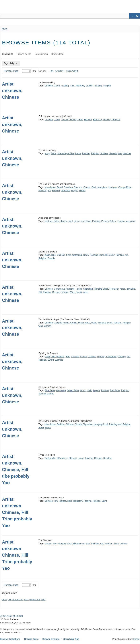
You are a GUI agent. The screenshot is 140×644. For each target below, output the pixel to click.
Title (52, 71)
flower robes (84, 323)
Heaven (88, 120)
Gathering (88, 289)
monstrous (86, 221)
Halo (72, 86)
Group (83, 390)
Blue (54, 255)
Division (92, 357)
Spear (48, 428)
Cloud (57, 86)
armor (47, 357)
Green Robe (73, 390)
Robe (41, 428)
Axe (53, 357)
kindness (113, 187)
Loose (81, 458)
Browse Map (58, 54)
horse (78, 153)
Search (137, 16)
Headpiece (102, 187)
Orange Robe (125, 187)
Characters (62, 458)
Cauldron (68, 187)
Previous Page (11, 71)
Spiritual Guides (46, 394)
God (94, 187)
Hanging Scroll (97, 255)
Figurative (88, 424)
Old (40, 292)
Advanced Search (132, 16)
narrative (131, 289)
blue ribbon (50, 424)
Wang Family (76, 292)
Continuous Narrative (64, 289)
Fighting (101, 357)
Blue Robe (50, 390)
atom (4, 600)
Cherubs (78, 187)
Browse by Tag (24, 54)
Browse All (8, 54)
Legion (96, 390)
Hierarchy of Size (66, 153)
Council (65, 120)
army (47, 153)
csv (10, 600)
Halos (94, 323)
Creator (59, 71)
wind (41, 326)
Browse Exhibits (51, 639)
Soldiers (104, 153)
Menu (5, 29)
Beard (60, 187)
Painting (98, 86)
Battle (54, 153)
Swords (113, 153)
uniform (124, 544)
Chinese (49, 86)
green (77, 221)
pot (49, 191)
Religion (107, 86)
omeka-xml (35, 600)
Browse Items (31, 639)
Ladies (89, 86)
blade (47, 255)
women (48, 326)
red (126, 255)
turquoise (65, 191)
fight (71, 221)
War (120, 153)
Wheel (82, 191)
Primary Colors (109, 221)
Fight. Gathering (74, 255)
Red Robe (115, 390)
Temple (65, 292)
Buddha (61, 424)
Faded (79, 289)
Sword (51, 360)
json (26, 600)
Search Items (41, 54)
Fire (56, 501)
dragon (48, 544)
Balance (60, 357)
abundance (50, 187)
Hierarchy (80, 86)
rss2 (43, 600)
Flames (63, 501)
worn (86, 292)
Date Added (72, 71)
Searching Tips (71, 639)
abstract (49, 221)
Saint (104, 501)
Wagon (75, 191)
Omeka (136, 639)
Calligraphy (50, 458)
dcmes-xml (18, 600)
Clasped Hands (61, 323)
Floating (65, 86)
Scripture (108, 458)
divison (64, 221)
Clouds (87, 187)
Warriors (127, 153)
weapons (131, 221)
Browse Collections (10, 639)
